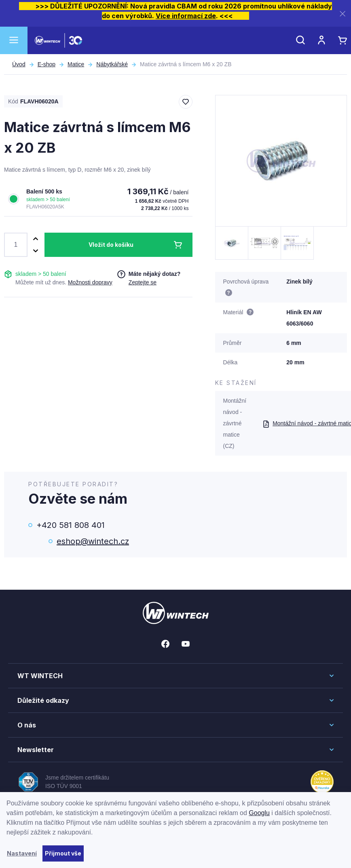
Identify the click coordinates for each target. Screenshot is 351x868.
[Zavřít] (343, 14)
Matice (76, 64)
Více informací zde (186, 16)
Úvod (19, 64)
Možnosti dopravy (90, 282)
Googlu (259, 813)
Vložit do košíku (111, 245)
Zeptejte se (143, 282)
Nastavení (22, 853)
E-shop (47, 64)
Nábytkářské (112, 64)
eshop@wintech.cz (93, 541)
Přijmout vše (63, 853)
